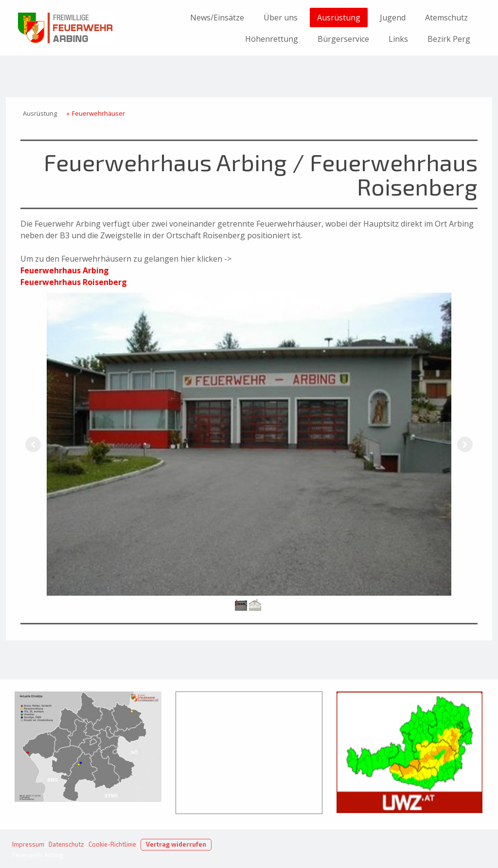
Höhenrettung (272, 39)
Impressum (28, 844)
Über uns (281, 18)
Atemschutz (446, 18)
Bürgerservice (343, 39)
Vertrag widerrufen (176, 844)
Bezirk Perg (449, 39)
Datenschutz (66, 844)
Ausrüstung (339, 18)
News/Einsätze (217, 18)
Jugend (393, 18)
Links (398, 39)
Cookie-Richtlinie (112, 844)
